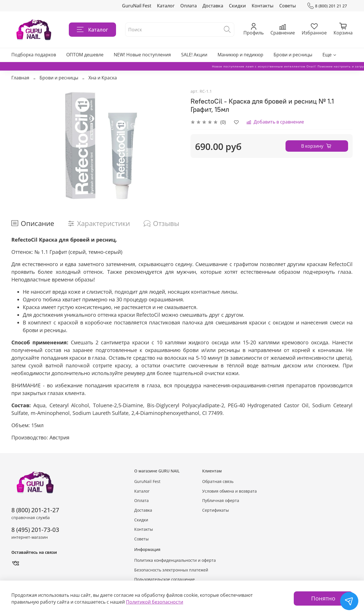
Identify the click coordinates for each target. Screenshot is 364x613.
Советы (288, 6)
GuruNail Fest (137, 6)
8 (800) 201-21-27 (35, 510)
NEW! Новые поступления (142, 55)
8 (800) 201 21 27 (327, 6)
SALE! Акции (194, 55)
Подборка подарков (34, 55)
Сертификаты (216, 510)
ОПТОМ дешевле (85, 55)
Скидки (237, 6)
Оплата (189, 6)
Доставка (213, 6)
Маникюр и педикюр (240, 55)
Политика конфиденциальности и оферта (175, 560)
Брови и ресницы (293, 55)
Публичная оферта (221, 500)
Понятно (323, 598)
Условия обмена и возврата (229, 491)
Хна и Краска (103, 78)
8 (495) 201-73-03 (35, 530)
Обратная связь (218, 481)
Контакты (263, 6)
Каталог (166, 6)
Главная (20, 78)
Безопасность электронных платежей (171, 570)
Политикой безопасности (155, 602)
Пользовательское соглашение (165, 579)
